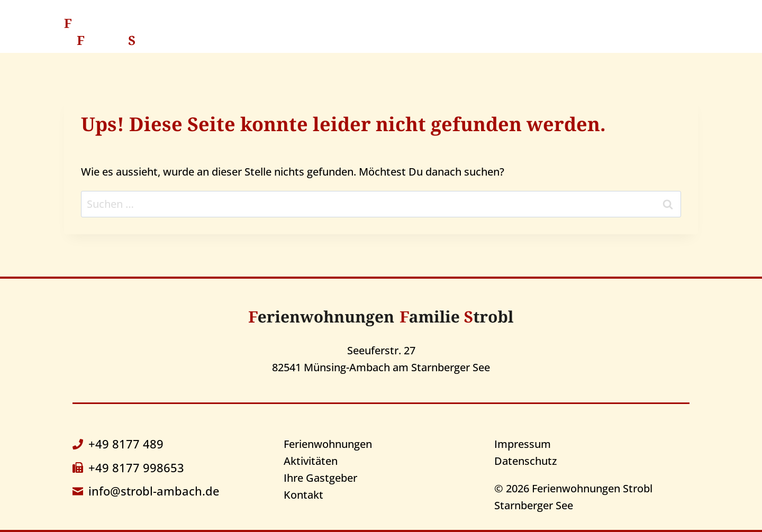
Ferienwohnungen (328, 444)
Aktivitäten (436, 31)
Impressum (523, 444)
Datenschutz (525, 461)
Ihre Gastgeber (528, 31)
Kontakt (611, 31)
